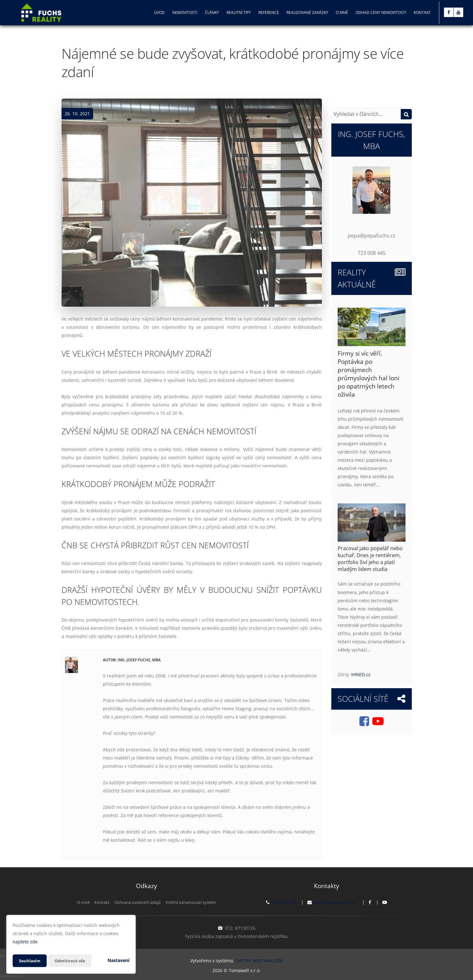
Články (212, 12)
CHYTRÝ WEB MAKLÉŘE (259, 960)
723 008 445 (285, 902)
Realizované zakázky (307, 12)
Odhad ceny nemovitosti (381, 12)
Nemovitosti (185, 12)
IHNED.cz (361, 674)
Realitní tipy (239, 12)
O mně (342, 12)
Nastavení (118, 960)
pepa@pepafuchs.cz (336, 902)
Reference (269, 12)
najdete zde (25, 942)
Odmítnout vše (72, 961)
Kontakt (422, 12)
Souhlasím (30, 961)
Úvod (159, 12)
